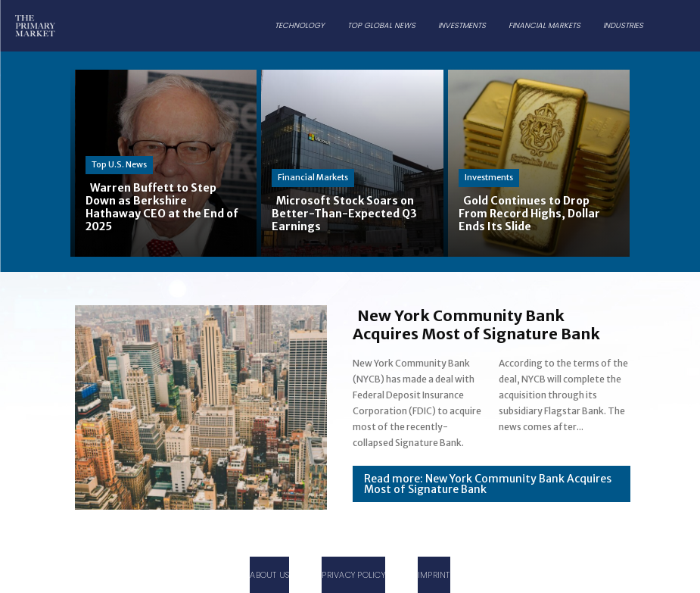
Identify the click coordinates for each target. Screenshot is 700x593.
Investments (489, 177)
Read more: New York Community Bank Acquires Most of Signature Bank (488, 484)
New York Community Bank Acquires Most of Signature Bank (476, 325)
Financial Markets (313, 177)
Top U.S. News (119, 164)
